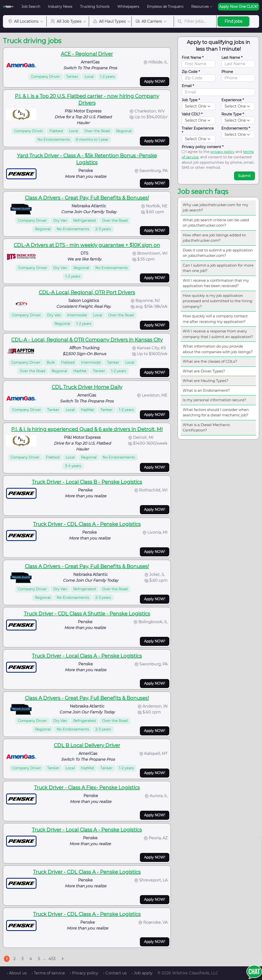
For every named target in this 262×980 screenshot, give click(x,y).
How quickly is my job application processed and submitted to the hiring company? (217, 301)
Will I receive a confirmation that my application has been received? (216, 283)
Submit (244, 176)
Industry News (60, 7)
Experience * (233, 100)
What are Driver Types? (204, 371)
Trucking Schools (95, 7)
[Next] (63, 959)
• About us (17, 973)
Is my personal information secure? (214, 400)
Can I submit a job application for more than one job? (218, 268)
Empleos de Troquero (165, 7)
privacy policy (222, 152)
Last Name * (232, 58)
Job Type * (191, 100)
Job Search (31, 7)
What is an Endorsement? (206, 390)
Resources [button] (200, 7)
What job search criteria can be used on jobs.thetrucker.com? (216, 223)
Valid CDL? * (192, 114)
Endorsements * (236, 128)
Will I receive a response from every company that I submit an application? (218, 334)
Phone (227, 72)
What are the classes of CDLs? (210, 361)
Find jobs (233, 21)
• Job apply (142, 973)
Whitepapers (128, 7)
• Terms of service (48, 973)
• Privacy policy (84, 973)
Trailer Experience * (198, 130)
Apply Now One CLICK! (239, 7)
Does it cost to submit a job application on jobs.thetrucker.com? (218, 253)
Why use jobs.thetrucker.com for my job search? (215, 208)
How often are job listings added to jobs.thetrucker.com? (214, 238)
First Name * (193, 58)
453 (52, 959)
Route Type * (233, 114)
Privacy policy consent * (203, 147)
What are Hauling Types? (206, 381)
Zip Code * (191, 72)
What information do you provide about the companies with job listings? (218, 349)
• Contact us (115, 973)
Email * (188, 86)
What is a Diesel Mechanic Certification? (206, 428)
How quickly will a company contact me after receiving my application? (215, 319)
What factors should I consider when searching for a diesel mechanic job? (216, 412)
